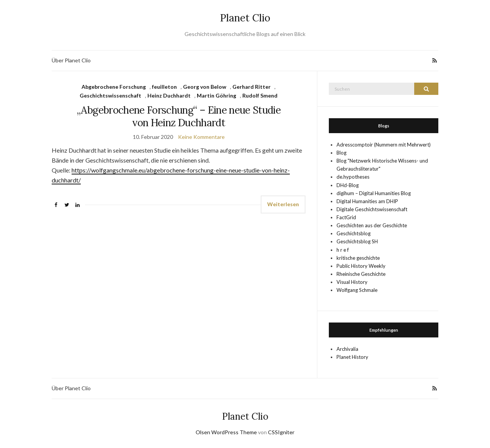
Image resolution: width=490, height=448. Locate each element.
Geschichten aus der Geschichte (372, 225)
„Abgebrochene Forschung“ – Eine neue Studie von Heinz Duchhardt (179, 116)
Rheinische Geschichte (361, 274)
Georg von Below (205, 87)
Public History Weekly (361, 266)
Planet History (352, 357)
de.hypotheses (353, 177)
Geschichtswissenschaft (110, 95)
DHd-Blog (348, 185)
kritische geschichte (358, 258)
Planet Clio (245, 18)
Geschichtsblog (354, 233)
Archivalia (347, 349)
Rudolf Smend (260, 95)
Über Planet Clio (71, 60)
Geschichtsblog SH (357, 241)
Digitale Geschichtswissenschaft (372, 209)
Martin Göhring (216, 95)
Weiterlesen (283, 204)
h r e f (343, 250)
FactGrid (346, 217)
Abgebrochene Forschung (114, 87)
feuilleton (164, 87)
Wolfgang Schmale (357, 290)
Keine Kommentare (201, 137)
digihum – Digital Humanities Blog (374, 193)
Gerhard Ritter (252, 87)
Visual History (352, 282)
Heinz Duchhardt (169, 95)
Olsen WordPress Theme (226, 432)
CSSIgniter (281, 432)
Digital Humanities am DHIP (367, 201)
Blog (341, 153)
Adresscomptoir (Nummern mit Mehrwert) (384, 145)
